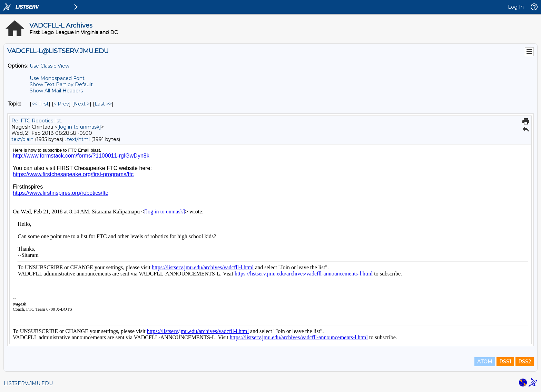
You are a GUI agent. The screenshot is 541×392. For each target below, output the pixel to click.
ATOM (485, 362)
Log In (516, 7)
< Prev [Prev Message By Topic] (61, 104)
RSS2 (525, 362)
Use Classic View (50, 66)
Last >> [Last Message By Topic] (103, 104)
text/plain (22, 139)
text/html (78, 139)
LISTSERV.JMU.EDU (28, 383)
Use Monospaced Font (57, 78)
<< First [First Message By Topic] (40, 104)
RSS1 (505, 362)
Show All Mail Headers (56, 91)
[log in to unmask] (79, 127)
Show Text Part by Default (61, 84)
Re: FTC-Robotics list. (37, 121)
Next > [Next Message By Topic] (82, 104)
